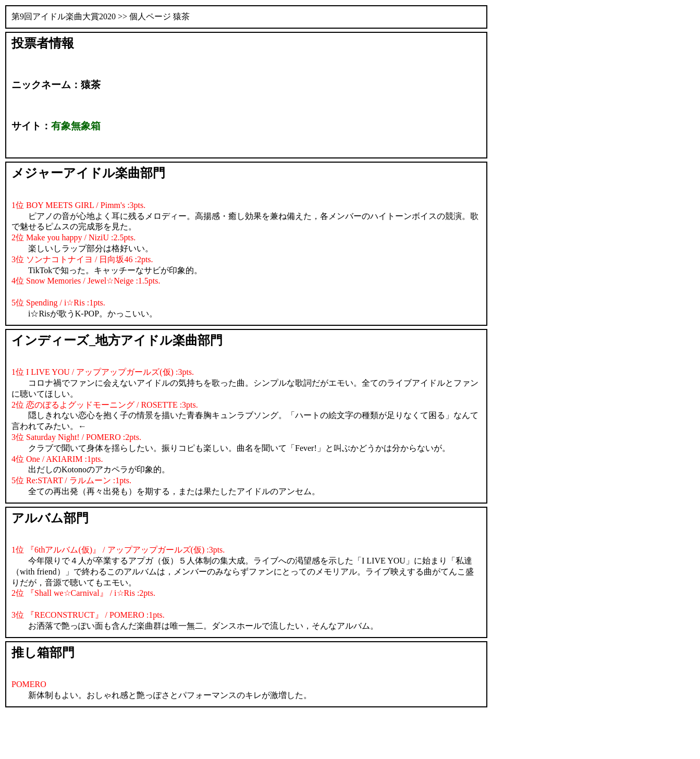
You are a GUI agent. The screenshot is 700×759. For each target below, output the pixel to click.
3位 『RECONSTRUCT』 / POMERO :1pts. (88, 615)
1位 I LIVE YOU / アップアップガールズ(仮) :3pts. (103, 372)
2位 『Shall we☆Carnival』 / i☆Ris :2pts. (83, 593)
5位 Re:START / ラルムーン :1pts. (71, 480)
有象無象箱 (76, 126)
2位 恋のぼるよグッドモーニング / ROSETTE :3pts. (105, 405)
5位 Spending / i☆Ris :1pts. (58, 303)
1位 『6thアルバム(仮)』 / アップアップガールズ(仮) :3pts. (118, 550)
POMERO (29, 684)
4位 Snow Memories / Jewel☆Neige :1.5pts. (86, 281)
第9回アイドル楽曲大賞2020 (64, 16)
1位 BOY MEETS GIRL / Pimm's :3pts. (78, 205)
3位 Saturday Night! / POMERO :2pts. (76, 437)
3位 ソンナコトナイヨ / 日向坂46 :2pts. (82, 259)
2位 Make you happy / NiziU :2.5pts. (73, 237)
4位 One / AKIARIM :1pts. (57, 459)
